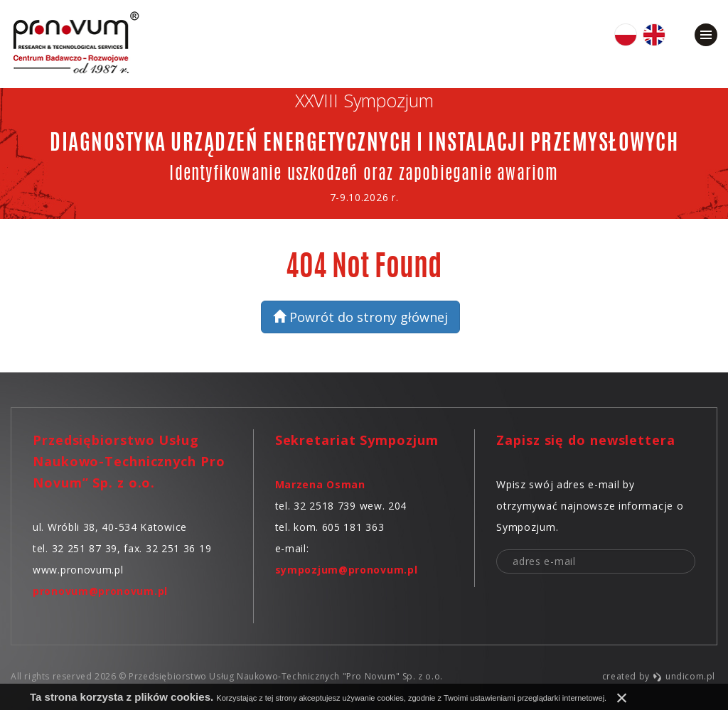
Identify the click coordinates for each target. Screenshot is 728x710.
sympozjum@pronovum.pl (347, 570)
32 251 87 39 (85, 548)
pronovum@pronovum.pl (100, 591)
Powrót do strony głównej (360, 317)
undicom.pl (684, 676)
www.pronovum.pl (78, 570)
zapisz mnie (683, 562)
